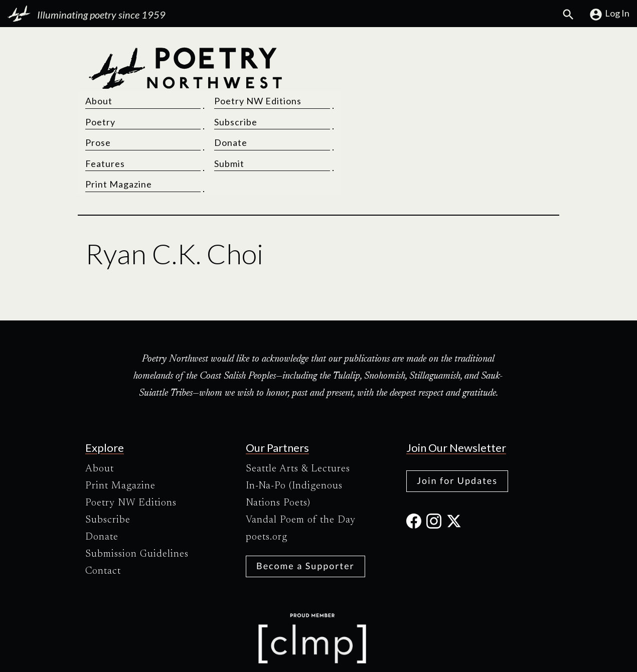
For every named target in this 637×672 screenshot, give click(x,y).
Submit (459, 119)
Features (346, 119)
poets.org (267, 492)
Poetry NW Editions (488, 56)
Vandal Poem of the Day (301, 475)
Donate (460, 98)
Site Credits (403, 656)
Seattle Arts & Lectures (298, 424)
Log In (609, 15)
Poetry (341, 77)
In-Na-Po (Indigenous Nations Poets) (294, 449)
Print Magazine (359, 139)
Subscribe (465, 77)
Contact (103, 526)
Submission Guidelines (137, 509)
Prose (339, 98)
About (340, 56)
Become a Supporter (305, 521)
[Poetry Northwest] (185, 98)
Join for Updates (457, 435)
